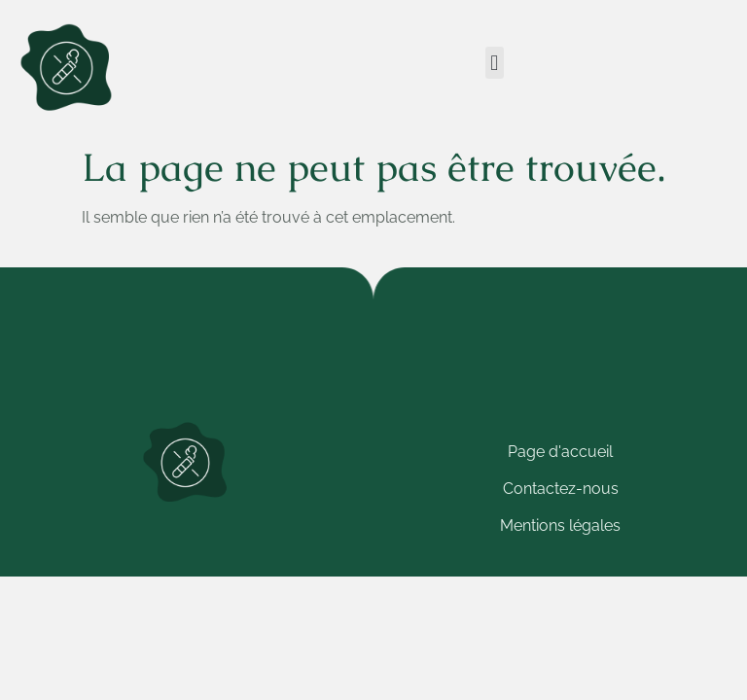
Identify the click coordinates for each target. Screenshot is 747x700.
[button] (495, 63)
